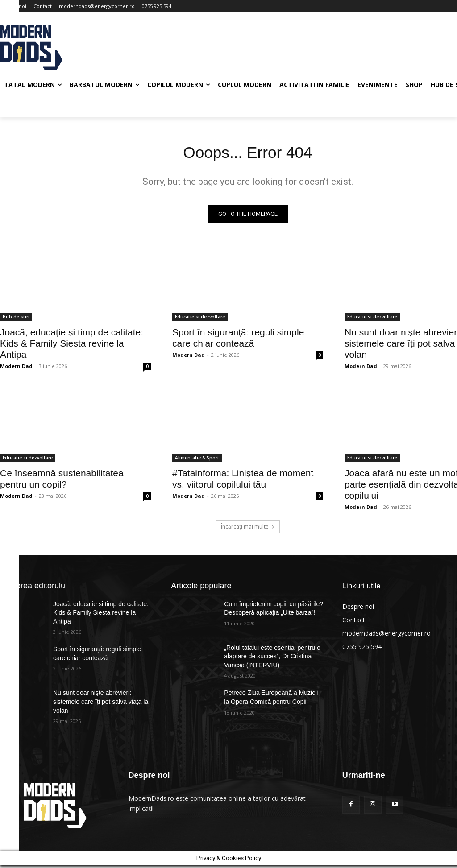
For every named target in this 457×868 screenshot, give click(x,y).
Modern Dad (16, 369)
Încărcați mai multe (248, 529)
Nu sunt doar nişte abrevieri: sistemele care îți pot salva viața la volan (101, 705)
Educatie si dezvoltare (200, 319)
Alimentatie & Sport (197, 460)
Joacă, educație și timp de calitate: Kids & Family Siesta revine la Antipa (72, 346)
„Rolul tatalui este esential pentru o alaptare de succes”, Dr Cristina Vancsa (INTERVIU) (272, 659)
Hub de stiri (16, 319)
